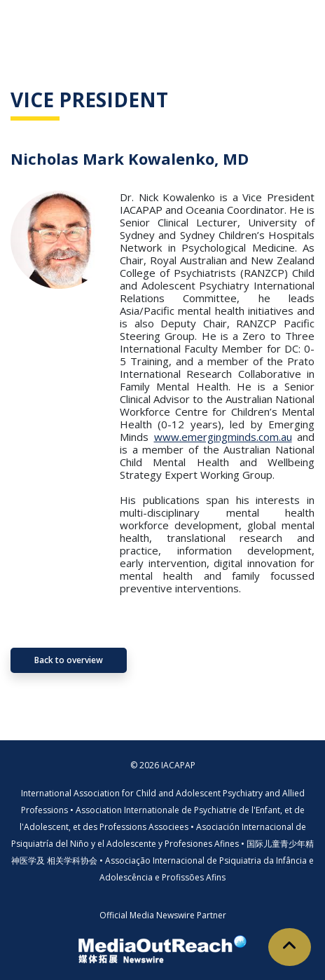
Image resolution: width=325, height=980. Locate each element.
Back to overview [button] (69, 660)
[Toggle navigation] (294, 21)
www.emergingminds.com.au (223, 437)
